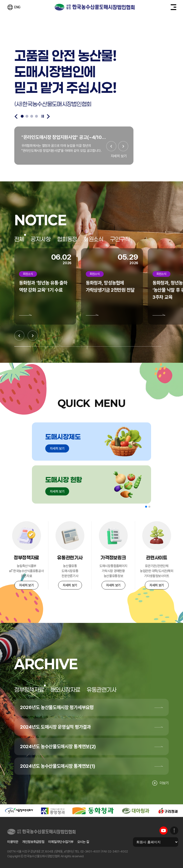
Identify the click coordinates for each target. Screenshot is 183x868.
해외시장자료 (65, 690)
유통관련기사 (102, 690)
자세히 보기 (119, 156)
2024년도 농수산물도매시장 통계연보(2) (58, 747)
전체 (19, 239)
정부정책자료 (29, 690)
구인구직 (120, 239)
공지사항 (41, 239)
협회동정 (67, 239)
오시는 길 (83, 842)
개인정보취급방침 (33, 842)
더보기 (160, 783)
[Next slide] (48, 116)
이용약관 (13, 842)
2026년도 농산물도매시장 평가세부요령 (57, 707)
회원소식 (94, 239)
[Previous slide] (16, 116)
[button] (146, 507)
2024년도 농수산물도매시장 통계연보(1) (58, 766)
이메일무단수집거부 (61, 842)
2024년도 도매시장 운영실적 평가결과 (55, 727)
